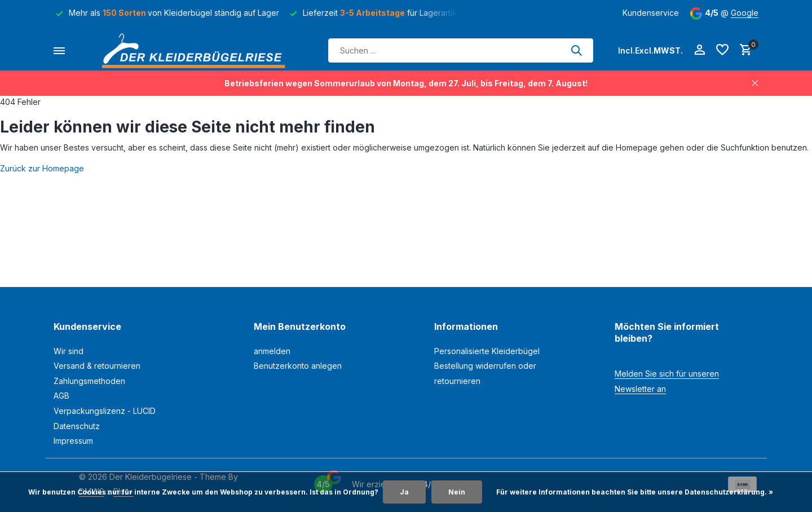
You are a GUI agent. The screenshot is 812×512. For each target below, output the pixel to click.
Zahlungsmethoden (89, 381)
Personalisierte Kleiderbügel (487, 351)
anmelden (272, 351)
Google (745, 13)
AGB (61, 396)
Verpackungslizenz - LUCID (105, 411)
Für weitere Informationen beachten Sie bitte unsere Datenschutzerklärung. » (635, 492)
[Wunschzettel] (722, 50)
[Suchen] (461, 50)
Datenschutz (77, 426)
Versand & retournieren (97, 366)
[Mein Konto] (700, 50)
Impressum (73, 441)
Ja (404, 492)
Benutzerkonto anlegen (298, 366)
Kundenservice (651, 13)
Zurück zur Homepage (42, 168)
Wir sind (69, 351)
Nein (457, 492)
